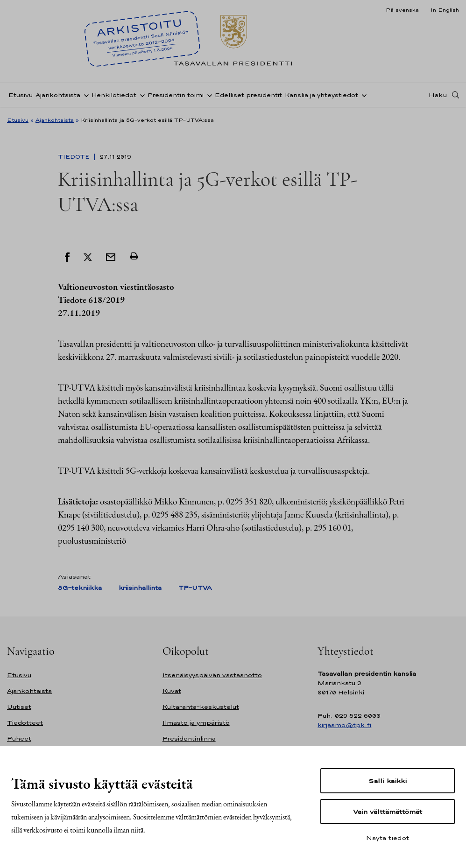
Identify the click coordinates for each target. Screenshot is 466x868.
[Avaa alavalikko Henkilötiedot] (141, 95)
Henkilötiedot (114, 95)
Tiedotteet (25, 723)
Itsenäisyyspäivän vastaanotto (212, 675)
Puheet (19, 738)
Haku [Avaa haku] (438, 95)
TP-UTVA (195, 588)
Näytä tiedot (388, 838)
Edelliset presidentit (248, 95)
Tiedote (75, 157)
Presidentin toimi (176, 95)
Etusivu (21, 95)
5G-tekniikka (80, 588)
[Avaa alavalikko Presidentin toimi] (208, 95)
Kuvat (172, 691)
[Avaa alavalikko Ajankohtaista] (85, 95)
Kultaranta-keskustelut (201, 707)
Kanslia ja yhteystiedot (321, 95)
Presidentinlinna (189, 738)
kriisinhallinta (140, 588)
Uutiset (19, 707)
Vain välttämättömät (388, 812)
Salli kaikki (388, 781)
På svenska (402, 10)
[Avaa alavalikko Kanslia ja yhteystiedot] (362, 95)
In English (445, 10)
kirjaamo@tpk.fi (344, 725)
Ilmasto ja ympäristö (196, 723)
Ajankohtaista (58, 95)
